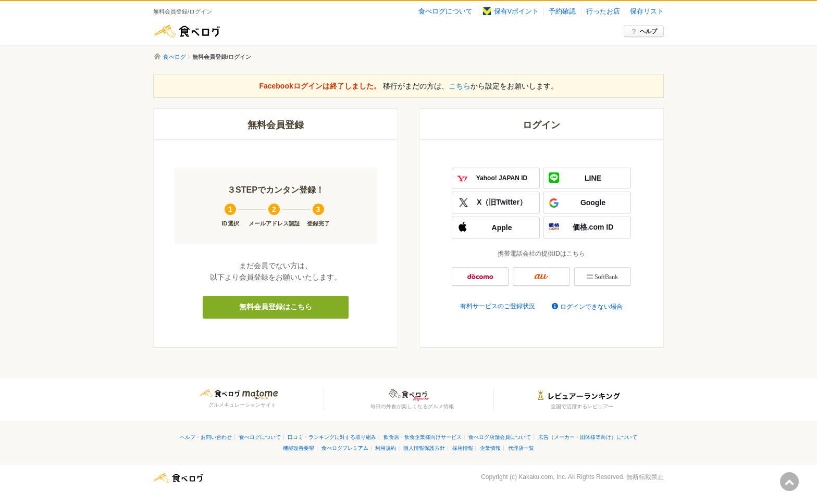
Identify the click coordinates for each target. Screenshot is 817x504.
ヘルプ (648, 31)
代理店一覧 (521, 448)
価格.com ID (593, 227)
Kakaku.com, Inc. (542, 477)
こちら (460, 86)
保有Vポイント (511, 11)
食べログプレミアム (345, 448)
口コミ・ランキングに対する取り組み (332, 437)
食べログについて (445, 11)
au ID (541, 276)
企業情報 (490, 448)
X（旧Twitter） (502, 202)
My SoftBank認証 (603, 276)
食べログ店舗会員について (500, 437)
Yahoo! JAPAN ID (502, 178)
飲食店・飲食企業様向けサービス (423, 437)
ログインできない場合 (591, 307)
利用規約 (386, 448)
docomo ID (480, 276)
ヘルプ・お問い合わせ (206, 437)
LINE (593, 178)
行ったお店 (603, 11)
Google (593, 203)
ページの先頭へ (789, 482)
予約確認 (562, 11)
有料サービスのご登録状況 (498, 306)
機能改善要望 (299, 448)
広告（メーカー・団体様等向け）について (588, 437)
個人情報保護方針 (424, 448)
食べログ (187, 31)
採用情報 (463, 448)
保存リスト (647, 11)
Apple (502, 228)
